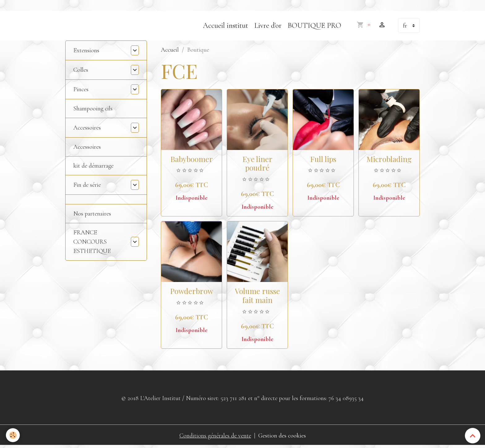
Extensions (86, 52)
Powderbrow (192, 292)
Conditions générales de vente (215, 437)
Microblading (389, 160)
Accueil (170, 51)
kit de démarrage (93, 167)
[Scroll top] (473, 436)
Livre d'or (268, 27)
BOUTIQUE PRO (314, 27)
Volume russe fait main (257, 297)
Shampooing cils (93, 110)
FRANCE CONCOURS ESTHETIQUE (92, 243)
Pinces (81, 91)
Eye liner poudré (258, 165)
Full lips (323, 160)
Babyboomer (192, 160)
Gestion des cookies (282, 437)
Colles (81, 71)
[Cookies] (13, 435)
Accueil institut (225, 27)
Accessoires (87, 129)
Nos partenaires (92, 215)
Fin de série (87, 186)
